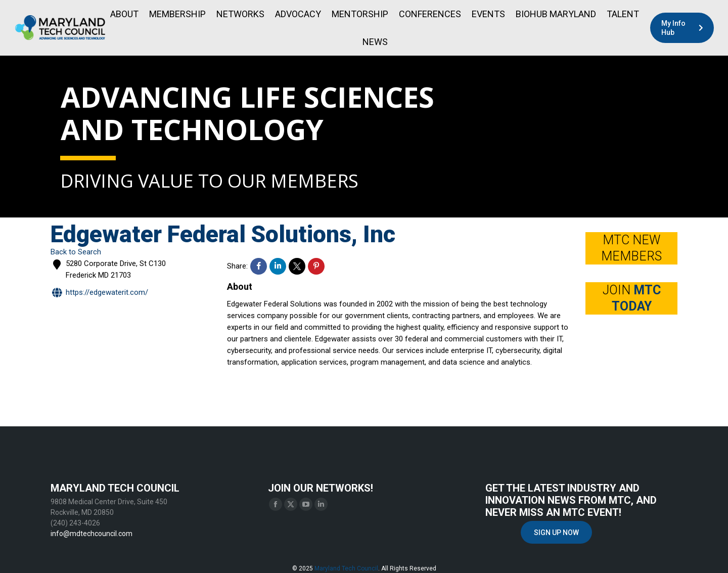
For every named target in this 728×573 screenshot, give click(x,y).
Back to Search (76, 252)
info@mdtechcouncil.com (92, 534)
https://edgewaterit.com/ (99, 293)
